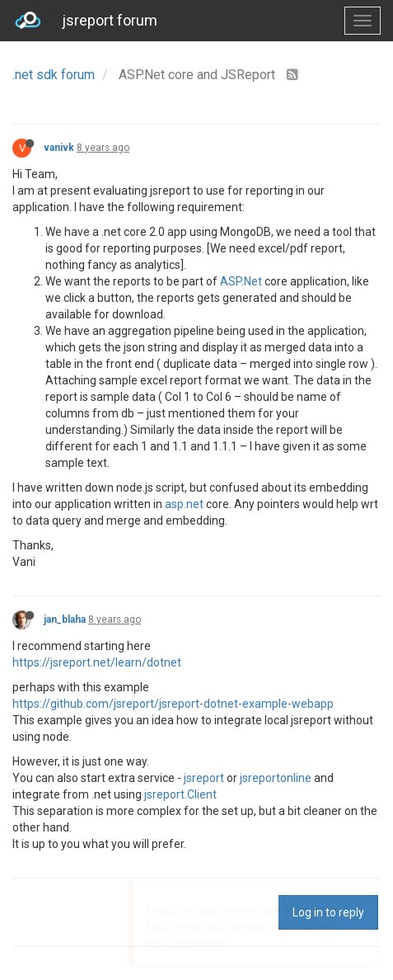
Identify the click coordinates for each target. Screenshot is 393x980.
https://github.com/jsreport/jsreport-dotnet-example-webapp (173, 704)
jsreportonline (276, 778)
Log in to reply (328, 912)
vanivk (59, 148)
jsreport (204, 778)
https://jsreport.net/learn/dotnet (97, 662)
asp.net (184, 504)
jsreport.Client (180, 794)
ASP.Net (241, 281)
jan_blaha (65, 620)
